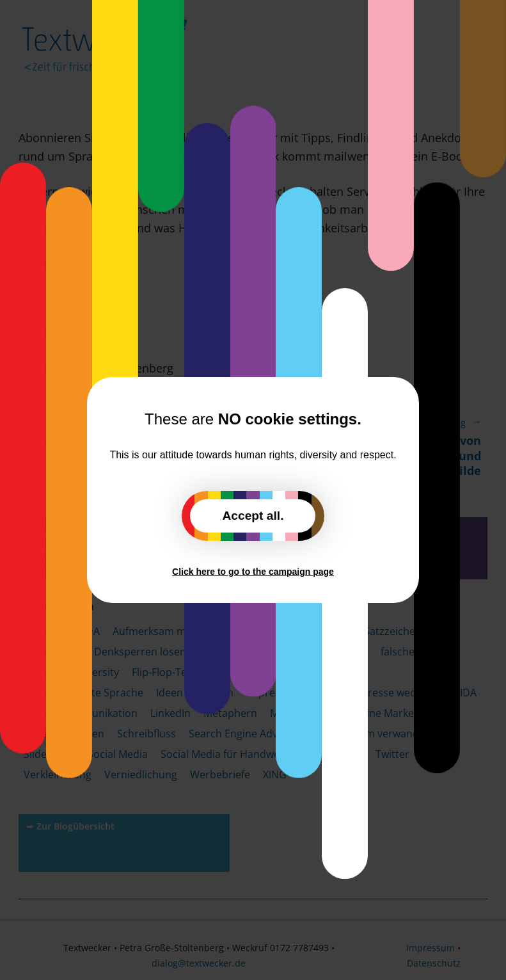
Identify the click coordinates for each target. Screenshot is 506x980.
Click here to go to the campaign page (253, 572)
